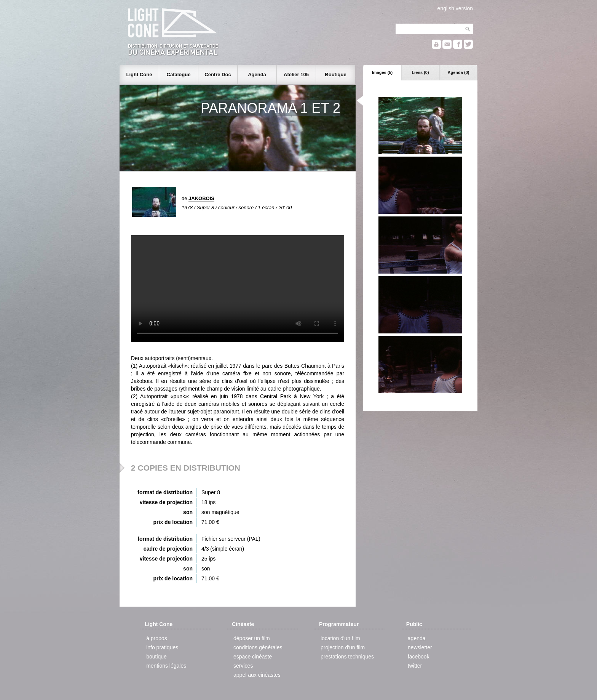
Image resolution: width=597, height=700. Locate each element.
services (243, 666)
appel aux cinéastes (257, 675)
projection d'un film (343, 647)
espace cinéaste (253, 657)
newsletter (420, 647)
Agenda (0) (459, 72)
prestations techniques (347, 657)
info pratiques (162, 647)
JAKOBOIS (201, 198)
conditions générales (258, 647)
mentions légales (166, 666)
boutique (156, 657)
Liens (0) (420, 72)
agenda (417, 638)
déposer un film (252, 638)
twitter (415, 666)
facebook (419, 657)
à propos (156, 638)
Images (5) (382, 72)
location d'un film (340, 638)
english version (455, 8)
